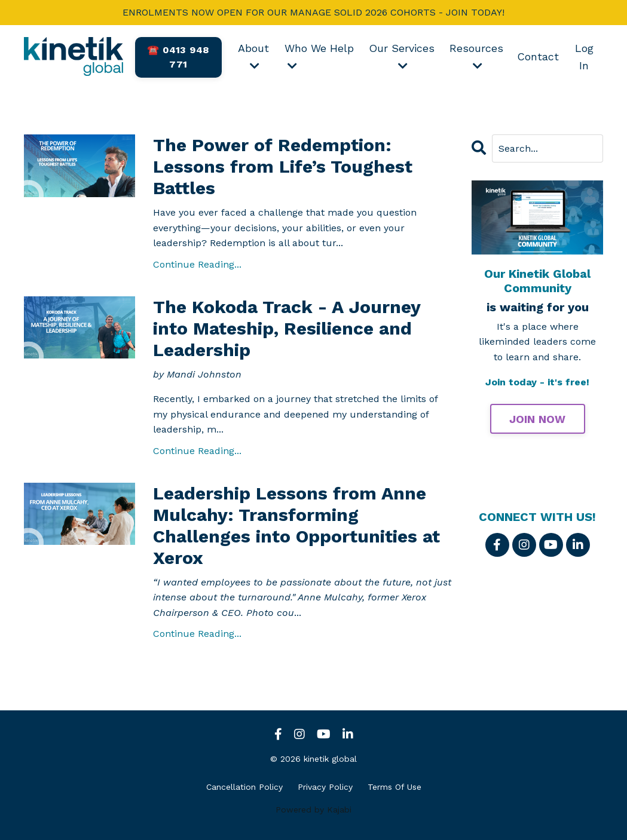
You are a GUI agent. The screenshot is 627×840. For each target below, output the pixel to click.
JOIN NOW (538, 419)
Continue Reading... (197, 264)
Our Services (402, 56)
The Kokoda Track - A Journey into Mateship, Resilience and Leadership (287, 328)
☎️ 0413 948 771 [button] (178, 57)
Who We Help (319, 56)
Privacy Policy (325, 787)
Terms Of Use (394, 787)
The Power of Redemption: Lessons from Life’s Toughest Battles (283, 166)
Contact (538, 56)
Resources (476, 56)
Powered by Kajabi (313, 810)
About (253, 56)
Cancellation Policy (244, 787)
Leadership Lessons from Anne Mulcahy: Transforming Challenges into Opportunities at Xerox (296, 525)
